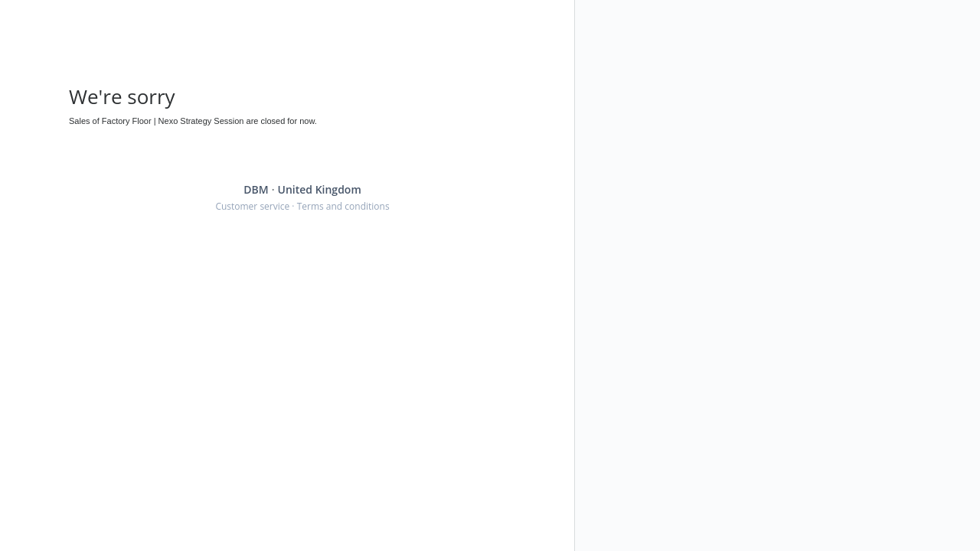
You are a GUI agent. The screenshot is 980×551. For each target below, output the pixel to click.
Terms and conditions (343, 206)
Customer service (252, 206)
